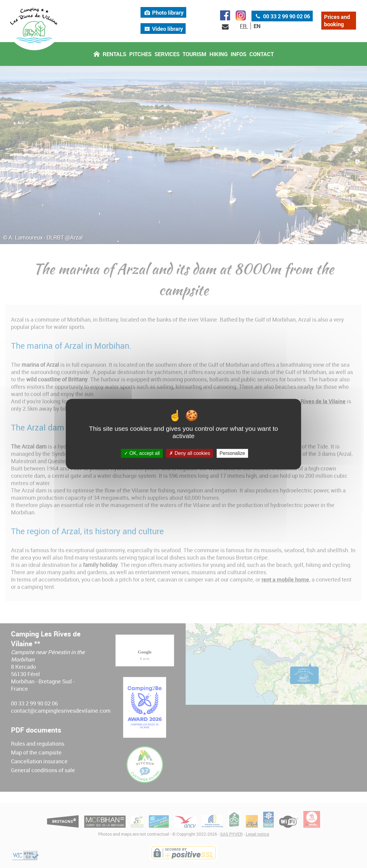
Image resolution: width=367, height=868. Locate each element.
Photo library (163, 13)
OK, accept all (142, 453)
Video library (163, 30)
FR (244, 27)
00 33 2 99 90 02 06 (282, 17)
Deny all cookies (190, 453)
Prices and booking (337, 22)
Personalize (232, 453)
